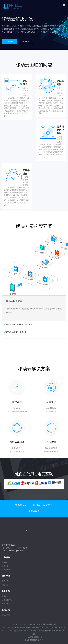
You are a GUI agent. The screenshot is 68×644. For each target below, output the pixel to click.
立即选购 (9, 41)
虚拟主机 (5, 566)
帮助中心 (5, 581)
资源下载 (5, 585)
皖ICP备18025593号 (35, 637)
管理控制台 (27, 41)
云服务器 (5, 562)
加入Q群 (5, 603)
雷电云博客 (6, 615)
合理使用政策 (7, 600)
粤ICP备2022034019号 (34, 640)
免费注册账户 (34, 511)
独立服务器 (6, 570)
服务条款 (5, 596)
